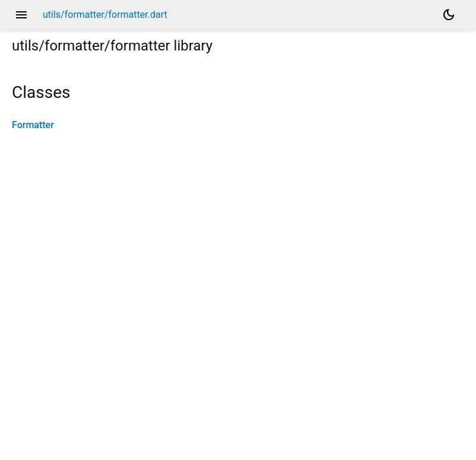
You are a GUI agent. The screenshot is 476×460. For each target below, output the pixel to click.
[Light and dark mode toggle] (449, 15)
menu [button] (21, 15)
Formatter (33, 125)
